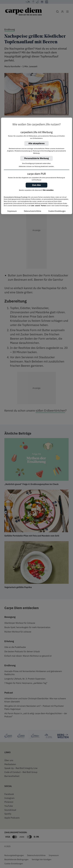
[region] (37, 166)
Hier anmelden (48, 190)
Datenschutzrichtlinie (33, 211)
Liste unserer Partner (38, 206)
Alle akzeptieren (36, 143)
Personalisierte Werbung (36, 158)
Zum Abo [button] (37, 185)
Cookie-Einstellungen (57, 211)
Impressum (12, 211)
